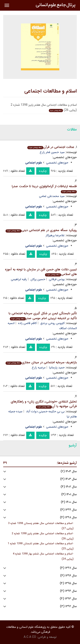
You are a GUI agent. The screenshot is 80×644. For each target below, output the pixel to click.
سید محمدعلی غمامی (52, 196)
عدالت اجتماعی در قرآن (51, 147)
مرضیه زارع (39, 368)
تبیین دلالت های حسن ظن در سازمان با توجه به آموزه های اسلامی (41, 272)
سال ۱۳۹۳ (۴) (68, 599)
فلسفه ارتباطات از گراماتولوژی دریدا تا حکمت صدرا (44, 189)
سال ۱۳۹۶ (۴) (68, 576)
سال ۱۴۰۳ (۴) (68, 479)
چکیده (43, 171)
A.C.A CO (30, 637)
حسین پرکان (38, 279)
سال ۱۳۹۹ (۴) (68, 510)
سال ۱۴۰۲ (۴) (69, 487)
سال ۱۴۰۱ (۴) (69, 494)
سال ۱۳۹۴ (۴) (68, 591)
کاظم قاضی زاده (27, 323)
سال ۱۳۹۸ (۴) (68, 517)
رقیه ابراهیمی (19, 279)
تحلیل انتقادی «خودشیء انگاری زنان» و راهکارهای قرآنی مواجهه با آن (44, 404)
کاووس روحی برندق (52, 323)
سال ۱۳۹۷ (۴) (68, 568)
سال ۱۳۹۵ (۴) (68, 583)
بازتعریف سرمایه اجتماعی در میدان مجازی (41, 362)
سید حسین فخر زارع (52, 152)
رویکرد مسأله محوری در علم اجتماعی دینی (41, 230)
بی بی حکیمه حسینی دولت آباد (45, 411)
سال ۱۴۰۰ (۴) (69, 502)
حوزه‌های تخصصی (57, 163)
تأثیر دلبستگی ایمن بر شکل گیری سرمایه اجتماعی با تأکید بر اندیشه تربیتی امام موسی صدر (43, 316)
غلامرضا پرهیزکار (55, 235)
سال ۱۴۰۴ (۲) (69, 471)
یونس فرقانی (57, 279)
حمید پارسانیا (57, 368)
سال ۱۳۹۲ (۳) (68, 606)
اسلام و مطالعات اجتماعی (51, 91)
